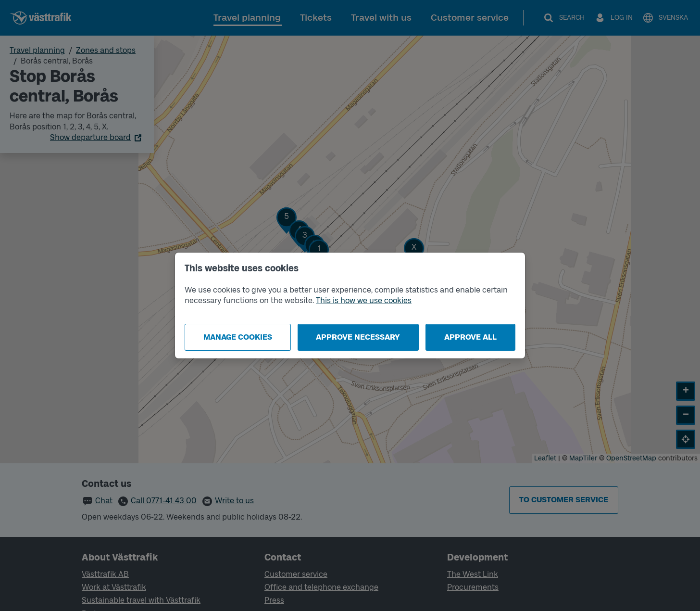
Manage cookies (238, 337)
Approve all (470, 337)
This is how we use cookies (364, 300)
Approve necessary (358, 337)
